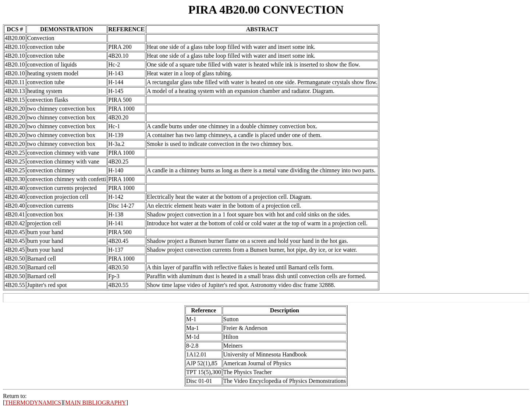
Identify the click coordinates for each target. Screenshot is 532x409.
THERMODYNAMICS (33, 403)
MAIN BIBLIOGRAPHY (96, 403)
